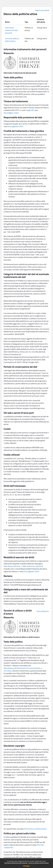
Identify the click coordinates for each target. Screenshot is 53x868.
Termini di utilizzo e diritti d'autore (39, 863)
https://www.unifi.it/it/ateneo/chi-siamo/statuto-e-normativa (23, 669)
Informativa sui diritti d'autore (35, 829)
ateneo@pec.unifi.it (11, 113)
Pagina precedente (42, 10)
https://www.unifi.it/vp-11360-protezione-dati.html (23, 566)
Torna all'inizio (42, 611)
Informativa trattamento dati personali (16, 863)
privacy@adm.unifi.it (15, 126)
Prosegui (26, 866)
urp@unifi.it (30, 110)
